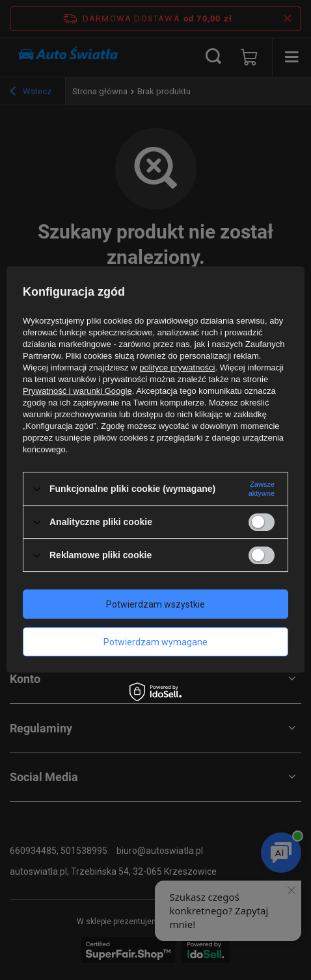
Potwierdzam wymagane (155, 642)
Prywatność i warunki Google (77, 391)
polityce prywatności (177, 367)
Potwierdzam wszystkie (155, 604)
